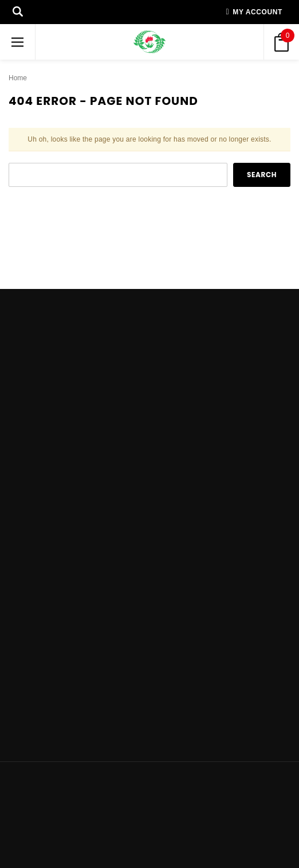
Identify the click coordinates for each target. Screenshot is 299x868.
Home (18, 78)
